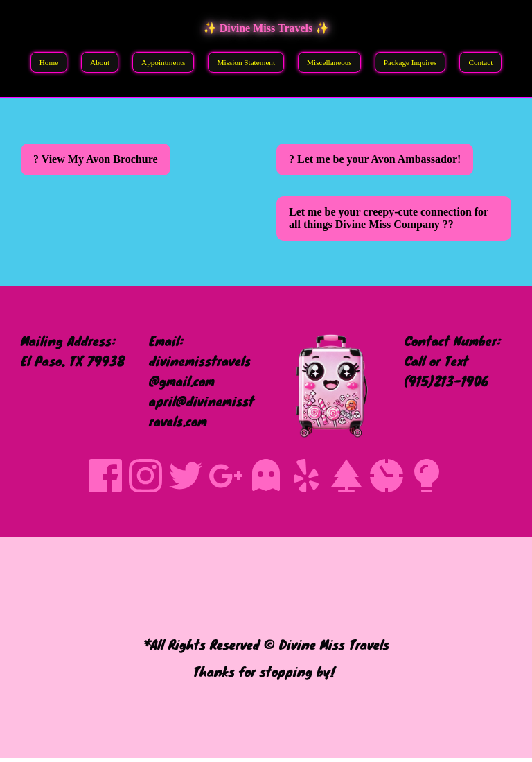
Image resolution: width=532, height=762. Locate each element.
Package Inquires (410, 62)
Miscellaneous (329, 62)
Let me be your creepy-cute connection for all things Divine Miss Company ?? (389, 218)
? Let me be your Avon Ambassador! (375, 159)
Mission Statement (246, 62)
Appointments (163, 62)
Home (49, 62)
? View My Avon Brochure (96, 159)
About (100, 62)
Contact (480, 62)
